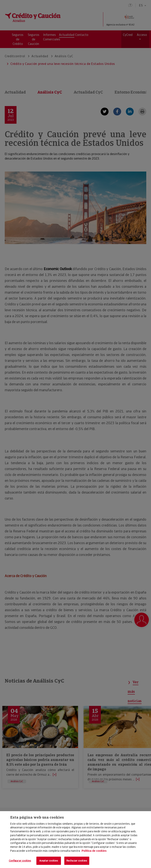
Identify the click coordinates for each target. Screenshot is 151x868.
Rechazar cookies (77, 861)
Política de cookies (94, 851)
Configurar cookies (20, 861)
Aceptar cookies (49, 861)
